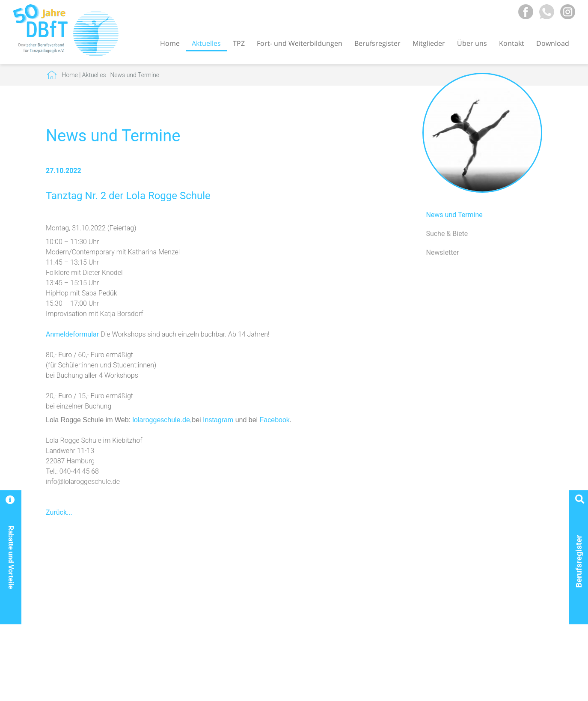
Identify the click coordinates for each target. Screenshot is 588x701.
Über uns (472, 43)
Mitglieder (429, 43)
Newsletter (442, 252)
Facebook (275, 420)
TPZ (239, 43)
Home (170, 43)
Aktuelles (206, 43)
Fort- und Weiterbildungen (300, 43)
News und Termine (135, 75)
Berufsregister (377, 43)
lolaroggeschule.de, (162, 420)
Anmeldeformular (73, 334)
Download (553, 43)
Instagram (218, 420)
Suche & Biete (447, 234)
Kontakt (512, 43)
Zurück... (59, 512)
